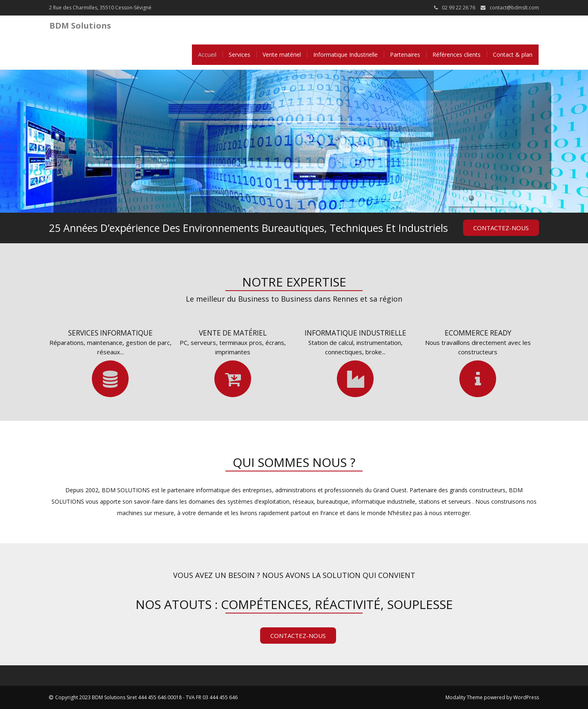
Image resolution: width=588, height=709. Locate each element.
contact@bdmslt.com (514, 8)
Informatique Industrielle (345, 54)
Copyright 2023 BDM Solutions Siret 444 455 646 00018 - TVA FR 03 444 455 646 (146, 697)
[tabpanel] (294, 141)
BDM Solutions (80, 26)
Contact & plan (513, 54)
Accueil (207, 54)
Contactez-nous (501, 228)
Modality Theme (464, 697)
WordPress (526, 697)
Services (239, 54)
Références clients (457, 54)
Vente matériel (282, 54)
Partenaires (405, 54)
